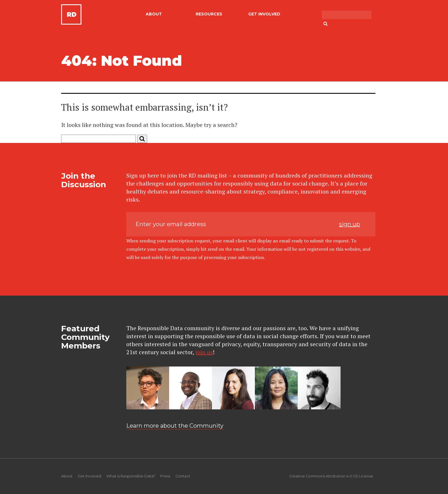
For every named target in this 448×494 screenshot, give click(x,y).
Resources (209, 14)
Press (165, 476)
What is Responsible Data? (131, 476)
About (154, 14)
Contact (183, 476)
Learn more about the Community (175, 426)
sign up (350, 224)
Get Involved (264, 14)
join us (204, 352)
